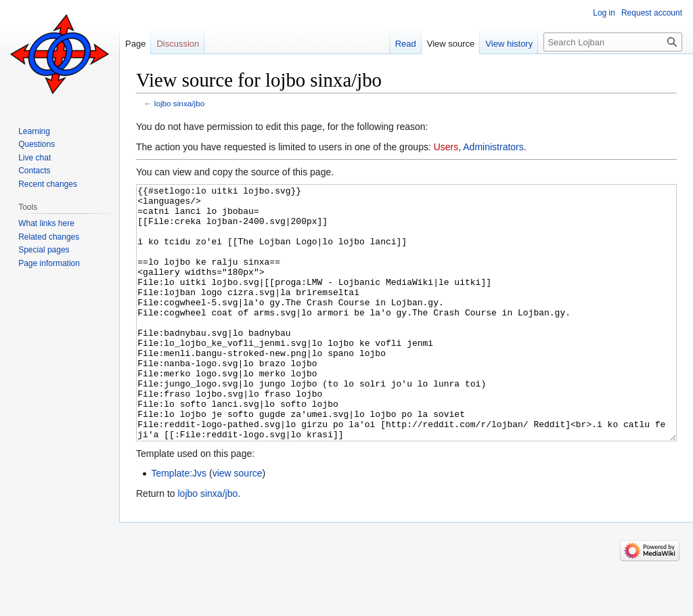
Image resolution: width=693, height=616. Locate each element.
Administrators (493, 147)
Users (446, 147)
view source (238, 524)
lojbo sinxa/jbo (179, 103)
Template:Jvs (179, 524)
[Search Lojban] (613, 42)
